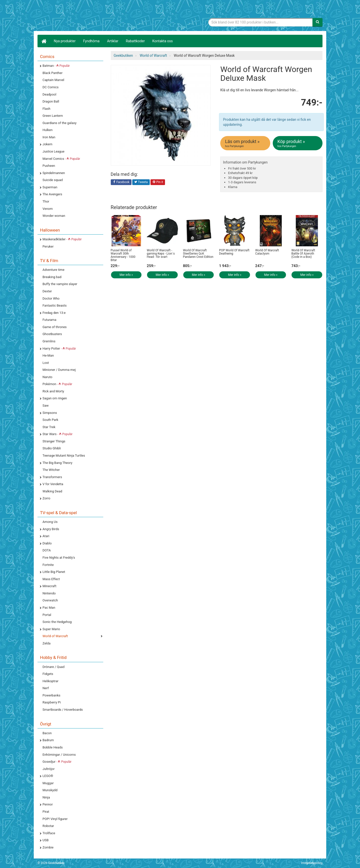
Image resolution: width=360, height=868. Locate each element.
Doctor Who (51, 298)
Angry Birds (51, 529)
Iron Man (49, 137)
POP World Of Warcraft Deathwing (234, 252)
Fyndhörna (91, 41)
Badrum (48, 740)
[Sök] (317, 22)
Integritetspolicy (312, 863)
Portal (47, 615)
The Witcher (51, 470)
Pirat (46, 812)
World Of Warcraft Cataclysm (267, 252)
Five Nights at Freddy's (59, 558)
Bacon (47, 733)
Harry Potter (59, 348)
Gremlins (49, 341)
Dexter (47, 291)
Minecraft (49, 586)
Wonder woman (54, 216)
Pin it (158, 182)
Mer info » (126, 275)
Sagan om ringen (55, 398)
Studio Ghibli (52, 448)
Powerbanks (51, 695)
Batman (56, 66)
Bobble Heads (53, 747)
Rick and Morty (53, 391)
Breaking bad (52, 277)
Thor (46, 201)
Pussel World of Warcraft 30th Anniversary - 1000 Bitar (123, 255)
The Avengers (52, 194)
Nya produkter (65, 41)
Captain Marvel (53, 80)
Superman (50, 187)
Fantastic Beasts (54, 305)
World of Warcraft (55, 636)
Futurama (49, 320)
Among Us (50, 522)
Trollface (49, 833)
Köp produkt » (298, 143)
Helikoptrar (50, 681)
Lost (46, 363)
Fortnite (48, 565)
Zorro (46, 498)
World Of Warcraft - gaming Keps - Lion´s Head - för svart (161, 254)
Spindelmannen (54, 173)
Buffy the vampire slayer (60, 284)
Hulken (47, 130)
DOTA (47, 550)
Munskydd (50, 790)
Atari (46, 536)
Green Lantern (53, 116)
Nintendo (49, 593)
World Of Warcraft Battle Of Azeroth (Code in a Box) (303, 254)
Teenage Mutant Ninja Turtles (64, 456)
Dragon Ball (51, 101)
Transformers (52, 477)
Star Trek (49, 427)
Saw (46, 405)
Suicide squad (53, 180)
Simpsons (50, 413)
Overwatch (50, 600)
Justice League (53, 151)
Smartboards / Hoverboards (63, 710)
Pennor (48, 804)
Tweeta (141, 182)
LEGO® (48, 776)
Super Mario (51, 629)
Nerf (46, 688)
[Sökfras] (261, 22)
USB (45, 840)
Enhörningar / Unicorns (59, 755)
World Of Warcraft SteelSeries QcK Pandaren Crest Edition (198, 254)
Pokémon (57, 384)
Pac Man (49, 608)
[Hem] (44, 41)
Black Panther (52, 73)
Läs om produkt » (245, 143)
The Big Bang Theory (57, 463)
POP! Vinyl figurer (55, 819)
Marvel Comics (61, 159)
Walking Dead (52, 491)
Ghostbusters (52, 334)
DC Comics (50, 87)
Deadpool (49, 94)
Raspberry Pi (52, 702)
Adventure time (53, 270)
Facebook (121, 182)
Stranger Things (54, 441)
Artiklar (113, 41)
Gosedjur (57, 762)
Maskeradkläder (62, 239)
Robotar (48, 826)
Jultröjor (48, 769)
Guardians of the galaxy (59, 123)
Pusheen (49, 166)
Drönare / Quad (53, 667)
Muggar (48, 783)
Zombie (48, 847)
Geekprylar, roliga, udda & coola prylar (75, 16)
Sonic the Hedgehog (57, 622)
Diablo (47, 543)
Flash (46, 109)
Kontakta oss (162, 41)
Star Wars (57, 434)
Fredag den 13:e (54, 313)
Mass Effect (51, 579)
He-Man (48, 355)
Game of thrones (55, 327)
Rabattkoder (135, 41)
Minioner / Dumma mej (59, 370)
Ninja (46, 797)
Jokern (47, 144)
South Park (50, 420)
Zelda (46, 643)
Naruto (47, 377)
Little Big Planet (54, 572)
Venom (48, 209)
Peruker (48, 246)
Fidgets (48, 674)
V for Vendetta (53, 484)
